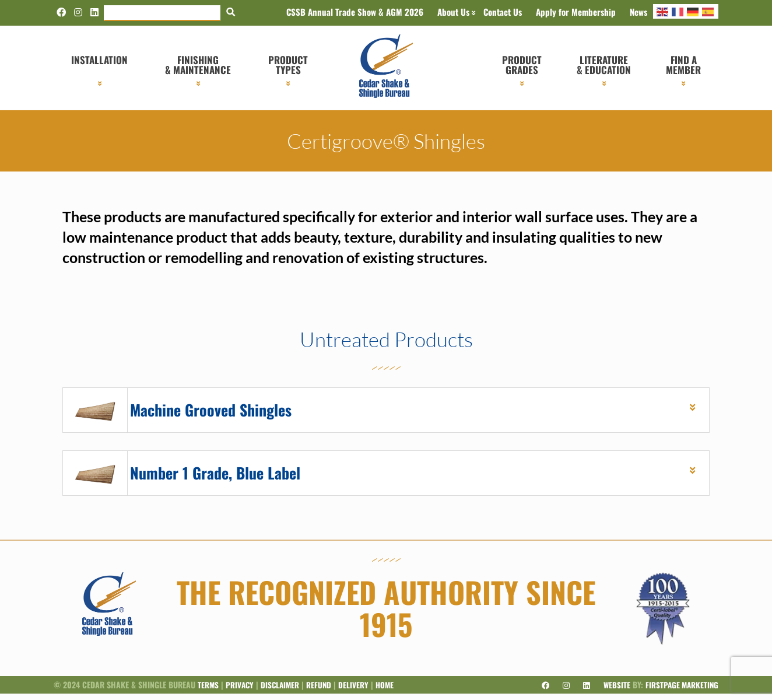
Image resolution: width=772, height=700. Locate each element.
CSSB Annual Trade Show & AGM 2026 (355, 12)
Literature (604, 65)
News (638, 12)
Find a (683, 65)
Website (614, 691)
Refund (322, 691)
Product (288, 65)
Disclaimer (283, 691)
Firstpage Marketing (680, 691)
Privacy (241, 691)
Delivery (357, 691)
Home (389, 691)
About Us (453, 12)
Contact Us (503, 12)
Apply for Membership (576, 12)
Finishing (198, 65)
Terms (208, 691)
